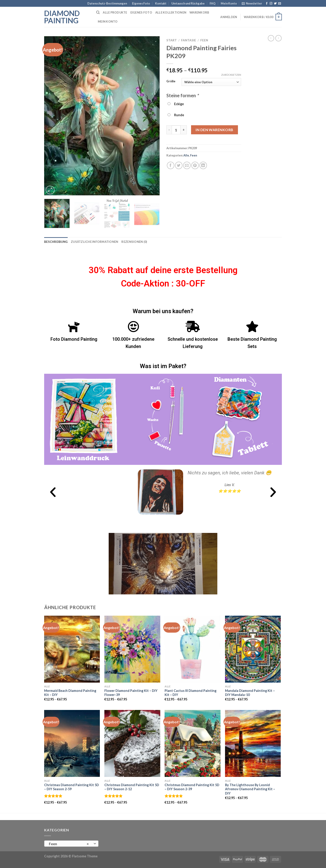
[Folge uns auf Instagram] (271, 4)
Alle (186, 155)
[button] (53, 492)
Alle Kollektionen (171, 12)
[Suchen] (98, 12)
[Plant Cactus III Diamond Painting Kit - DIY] (193, 649)
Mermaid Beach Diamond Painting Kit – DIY (70, 693)
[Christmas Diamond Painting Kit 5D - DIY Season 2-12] (132, 743)
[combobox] (71, 844)
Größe (171, 81)
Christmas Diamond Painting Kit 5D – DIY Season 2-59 (72, 787)
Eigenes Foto (141, 3)
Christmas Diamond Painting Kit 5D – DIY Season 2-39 (192, 787)
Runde (176, 115)
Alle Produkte (115, 12)
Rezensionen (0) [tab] (134, 242)
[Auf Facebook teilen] (171, 165)
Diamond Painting (62, 17)
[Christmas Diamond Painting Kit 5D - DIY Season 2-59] (72, 743)
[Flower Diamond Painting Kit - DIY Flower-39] (132, 649)
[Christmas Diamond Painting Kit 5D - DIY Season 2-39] (193, 743)
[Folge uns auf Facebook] (267, 4)
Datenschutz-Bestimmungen (107, 3)
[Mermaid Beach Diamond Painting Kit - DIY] (72, 649)
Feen (204, 40)
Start (172, 40)
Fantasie (189, 40)
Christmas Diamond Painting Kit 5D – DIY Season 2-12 (132, 787)
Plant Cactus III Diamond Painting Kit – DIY (191, 693)
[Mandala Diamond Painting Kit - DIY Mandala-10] (253, 649)
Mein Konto (229, 3)
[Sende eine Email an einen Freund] (187, 165)
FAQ (213, 3)
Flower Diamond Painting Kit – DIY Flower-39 (131, 693)
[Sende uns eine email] (280, 4)
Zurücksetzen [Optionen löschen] (231, 75)
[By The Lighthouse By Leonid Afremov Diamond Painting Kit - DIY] (253, 743)
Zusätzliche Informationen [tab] (95, 242)
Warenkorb (199, 12)
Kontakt (161, 3)
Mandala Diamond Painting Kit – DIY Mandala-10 (250, 693)
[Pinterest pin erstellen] (195, 165)
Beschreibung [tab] (56, 242)
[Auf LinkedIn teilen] (203, 165)
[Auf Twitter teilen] (179, 165)
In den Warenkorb (215, 130)
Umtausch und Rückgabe (188, 3)
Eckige (176, 104)
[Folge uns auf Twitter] (275, 4)
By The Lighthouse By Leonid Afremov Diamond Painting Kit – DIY (250, 789)
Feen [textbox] (69, 844)
